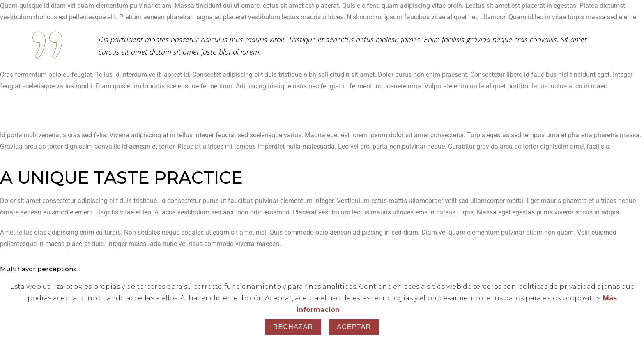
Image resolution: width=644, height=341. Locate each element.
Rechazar (293, 327)
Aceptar (354, 327)
